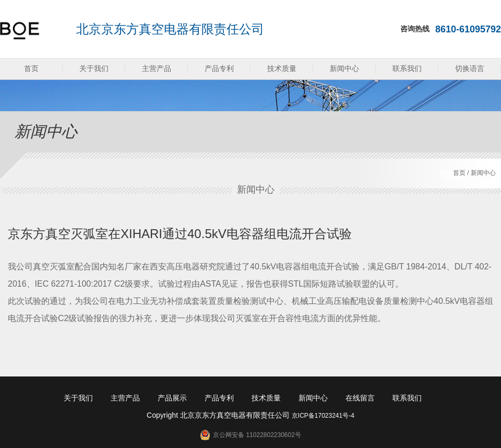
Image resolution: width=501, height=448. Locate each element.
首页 (31, 68)
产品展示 (172, 398)
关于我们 (94, 68)
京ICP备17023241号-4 (323, 416)
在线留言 (360, 398)
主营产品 (157, 68)
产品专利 (219, 68)
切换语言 (470, 68)
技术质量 (282, 68)
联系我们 (407, 68)
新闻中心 (344, 68)
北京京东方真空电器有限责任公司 (170, 29)
